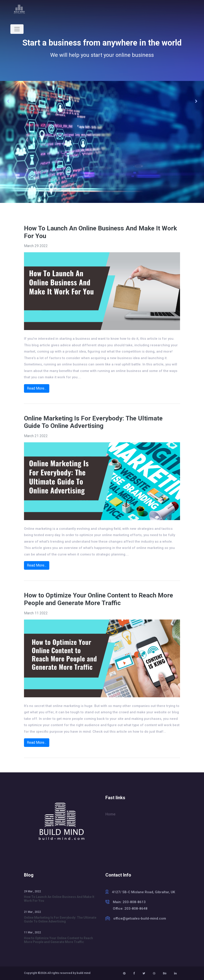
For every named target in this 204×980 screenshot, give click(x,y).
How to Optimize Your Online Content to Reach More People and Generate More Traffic (98, 599)
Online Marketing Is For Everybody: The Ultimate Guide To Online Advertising (93, 422)
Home (110, 814)
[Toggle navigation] (17, 29)
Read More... (37, 388)
